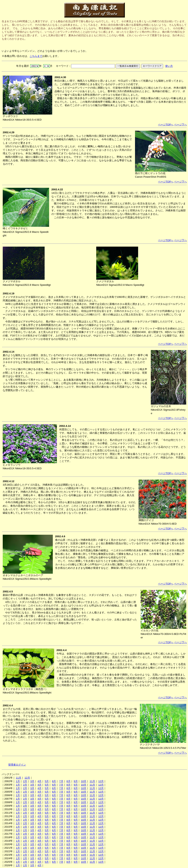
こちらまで (36, 56)
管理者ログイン (17, 765)
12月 (27, 778)
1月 (18, 781)
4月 (40, 781)
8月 (68, 781)
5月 (47, 781)
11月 (19, 778)
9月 (76, 781)
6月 (54, 781)
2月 (25, 781)
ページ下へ (180, 125)
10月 (84, 781)
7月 (61, 781)
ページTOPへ (166, 125)
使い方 (169, 66)
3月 (32, 781)
